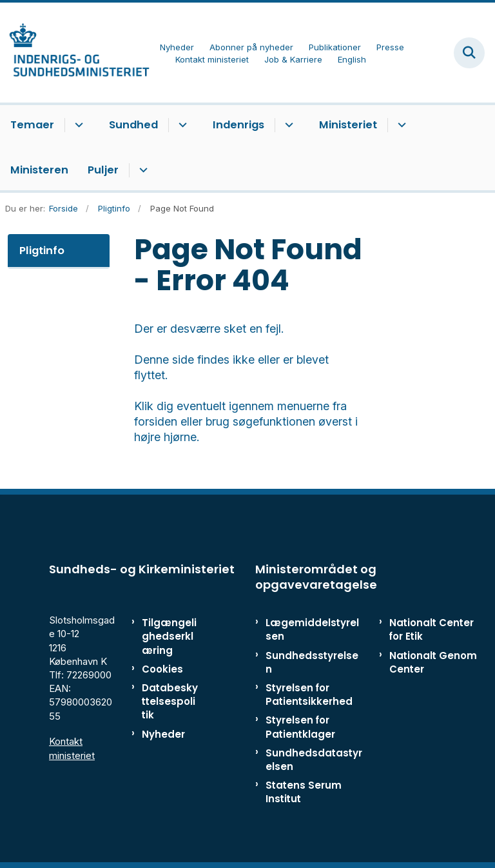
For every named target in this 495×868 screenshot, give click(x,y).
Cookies (162, 669)
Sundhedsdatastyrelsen (314, 760)
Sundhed (133, 125)
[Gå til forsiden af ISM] (75, 53)
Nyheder (163, 734)
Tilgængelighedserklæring (169, 636)
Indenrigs (238, 125)
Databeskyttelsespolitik (170, 701)
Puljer (103, 170)
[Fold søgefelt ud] (469, 53)
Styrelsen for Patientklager (300, 727)
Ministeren (39, 170)
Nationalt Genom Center (433, 662)
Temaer (32, 125)
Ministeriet (348, 125)
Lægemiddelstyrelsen (312, 629)
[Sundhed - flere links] (181, 125)
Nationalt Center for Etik (432, 629)
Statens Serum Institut (304, 792)
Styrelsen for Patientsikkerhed (309, 695)
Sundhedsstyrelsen (312, 662)
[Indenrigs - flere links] (287, 125)
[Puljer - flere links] (141, 170)
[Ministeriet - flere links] (400, 125)
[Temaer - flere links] (77, 125)
